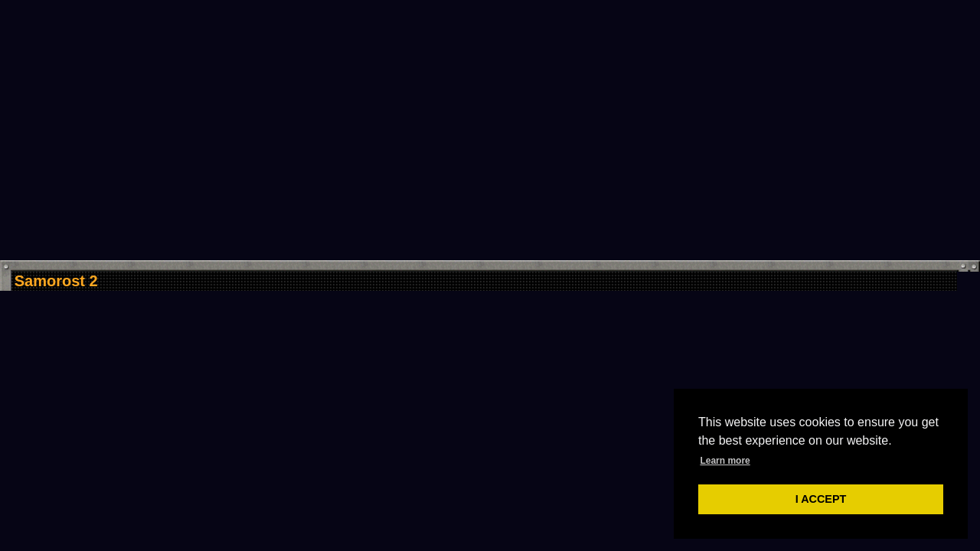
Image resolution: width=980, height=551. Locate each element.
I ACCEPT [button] (821, 499)
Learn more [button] (725, 461)
